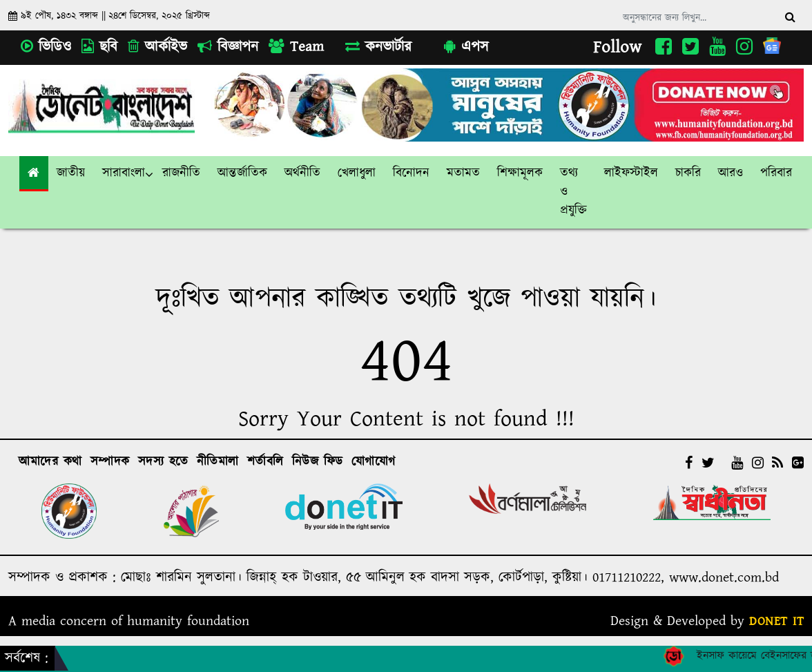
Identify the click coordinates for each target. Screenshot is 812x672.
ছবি (99, 47)
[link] (731, 174)
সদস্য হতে (163, 462)
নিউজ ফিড (318, 462)
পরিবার (776, 173)
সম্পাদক (110, 462)
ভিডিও (46, 47)
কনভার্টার (378, 47)
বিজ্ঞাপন (228, 47)
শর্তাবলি (265, 462)
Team (296, 47)
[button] (71, 174)
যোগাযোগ (374, 462)
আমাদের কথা (50, 462)
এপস (466, 47)
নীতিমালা (218, 462)
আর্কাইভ (157, 47)
